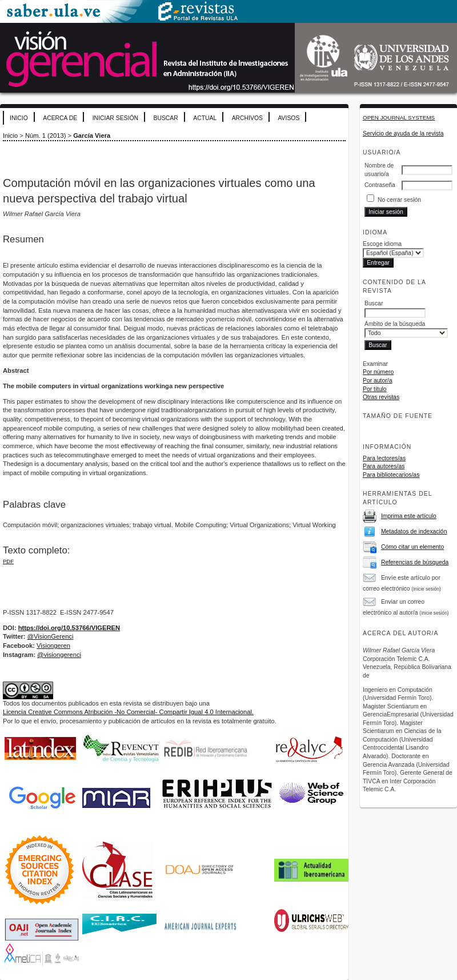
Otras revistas (381, 397)
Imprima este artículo (409, 516)
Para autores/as (384, 466)
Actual (205, 118)
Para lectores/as (384, 458)
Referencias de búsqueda (415, 562)
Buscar (165, 118)
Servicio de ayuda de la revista (403, 134)
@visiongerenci (59, 655)
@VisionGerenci (51, 636)
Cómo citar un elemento (412, 547)
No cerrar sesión (399, 200)
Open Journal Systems (399, 117)
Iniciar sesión (115, 118)
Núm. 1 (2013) (46, 136)
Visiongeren (53, 646)
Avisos (288, 118)
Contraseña (380, 185)
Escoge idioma (382, 244)
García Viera (92, 136)
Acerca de (60, 118)
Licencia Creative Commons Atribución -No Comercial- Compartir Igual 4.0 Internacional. (128, 712)
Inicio (19, 118)
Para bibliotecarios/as (391, 475)
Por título (375, 389)
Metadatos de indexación (414, 531)
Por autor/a (377, 381)
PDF (8, 561)
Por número (378, 372)
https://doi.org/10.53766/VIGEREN (69, 628)
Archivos (247, 118)
